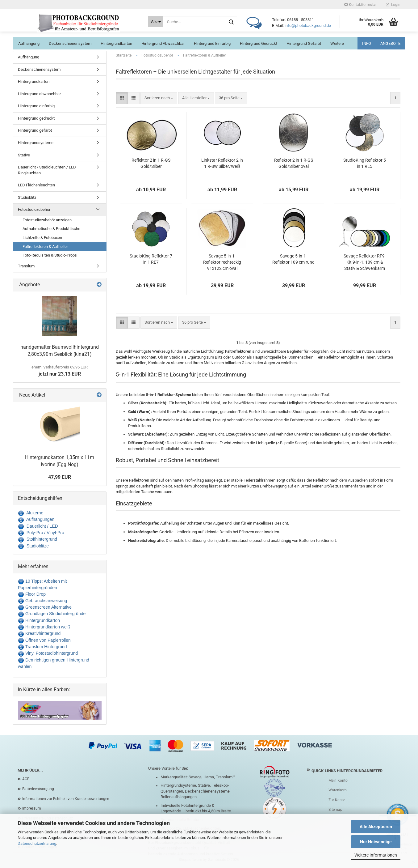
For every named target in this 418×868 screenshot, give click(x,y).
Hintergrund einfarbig (212, 43)
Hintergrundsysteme (36, 143)
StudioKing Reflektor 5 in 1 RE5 (365, 163)
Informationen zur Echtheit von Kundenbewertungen (66, 799)
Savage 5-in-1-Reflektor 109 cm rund (293, 259)
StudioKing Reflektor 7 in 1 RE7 (151, 259)
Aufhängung (29, 43)
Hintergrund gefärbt (304, 43)
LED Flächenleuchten (36, 185)
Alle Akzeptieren (376, 827)
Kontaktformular (360, 5)
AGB (26, 779)
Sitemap (335, 810)
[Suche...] (156, 22)
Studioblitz (27, 197)
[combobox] (159, 98)
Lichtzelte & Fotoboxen (42, 238)
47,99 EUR (60, 477)
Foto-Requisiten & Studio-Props (50, 255)
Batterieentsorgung (38, 789)
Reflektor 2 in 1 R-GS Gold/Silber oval (294, 163)
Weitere (337, 43)
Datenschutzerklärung (37, 843)
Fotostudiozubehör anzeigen (47, 220)
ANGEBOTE (390, 43)
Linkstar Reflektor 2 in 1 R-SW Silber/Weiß (222, 163)
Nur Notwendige (376, 842)
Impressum (32, 808)
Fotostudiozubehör (34, 209)
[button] (122, 98)
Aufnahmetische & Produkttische (51, 229)
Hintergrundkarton (116, 43)
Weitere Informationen (376, 855)
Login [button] (393, 5)
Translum (26, 266)
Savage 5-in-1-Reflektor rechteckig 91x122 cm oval (222, 262)
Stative (24, 155)
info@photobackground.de (308, 26)
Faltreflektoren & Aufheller (45, 247)
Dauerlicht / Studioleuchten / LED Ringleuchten (47, 170)
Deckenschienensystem (70, 43)
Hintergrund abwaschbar (163, 43)
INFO (367, 43)
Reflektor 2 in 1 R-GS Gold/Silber (151, 163)
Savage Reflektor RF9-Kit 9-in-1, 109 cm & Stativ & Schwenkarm (365, 262)
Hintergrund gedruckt (259, 43)
